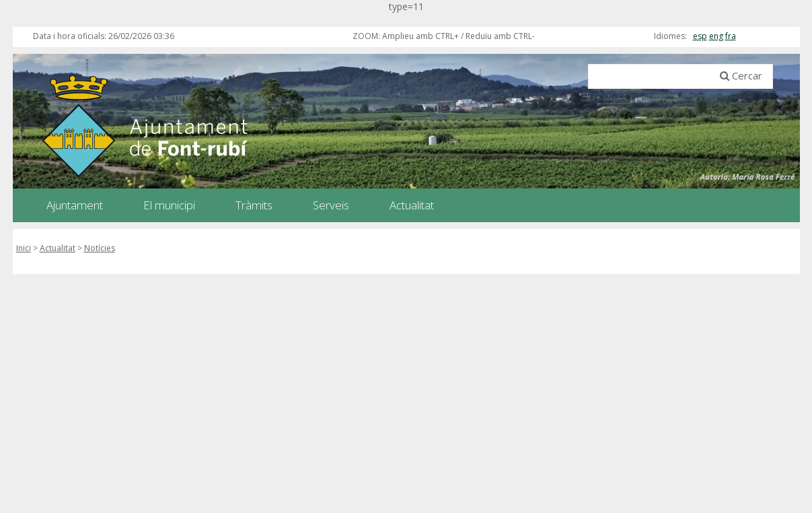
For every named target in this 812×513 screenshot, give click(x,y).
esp (700, 36)
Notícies (100, 248)
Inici (24, 248)
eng (716, 36)
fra (731, 36)
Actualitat (58, 248)
